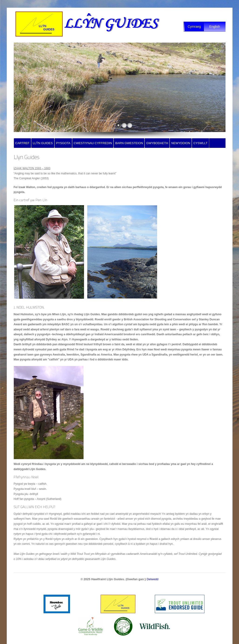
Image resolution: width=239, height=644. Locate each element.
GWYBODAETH (157, 143)
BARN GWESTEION (129, 143)
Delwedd (153, 579)
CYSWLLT (200, 143)
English (215, 27)
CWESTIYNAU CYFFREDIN (93, 143)
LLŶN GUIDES (43, 143)
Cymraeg (194, 27)
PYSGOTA (63, 143)
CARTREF (22, 143)
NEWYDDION (181, 143)
